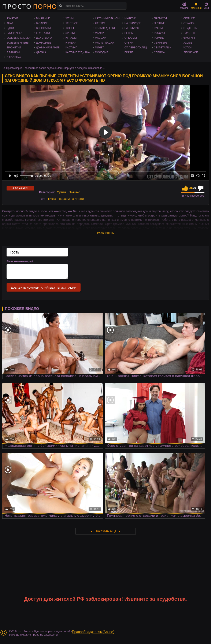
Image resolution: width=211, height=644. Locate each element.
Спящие (189, 18)
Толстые (190, 33)
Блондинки (14, 33)
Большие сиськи (18, 38)
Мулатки (130, 18)
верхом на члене (71, 199)
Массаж (101, 38)
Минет (99, 48)
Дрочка (41, 52)
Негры (129, 33)
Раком (158, 28)
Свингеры (161, 43)
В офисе (42, 23)
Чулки (188, 48)
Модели (184, 6)
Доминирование (48, 48)
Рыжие (159, 38)
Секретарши (163, 48)
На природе (133, 23)
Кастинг (71, 48)
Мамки (100, 33)
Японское (191, 52)
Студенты (190, 28)
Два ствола (44, 38)
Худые (188, 43)
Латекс (100, 23)
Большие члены (18, 43)
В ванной (13, 52)
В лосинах (14, 57)
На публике (133, 28)
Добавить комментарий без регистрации (44, 288)
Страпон (190, 23)
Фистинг (190, 38)
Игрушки (72, 38)
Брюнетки (14, 48)
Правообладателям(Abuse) (93, 632)
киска (52, 199)
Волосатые (44, 28)
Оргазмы (131, 38)
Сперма (159, 52)
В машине (43, 18)
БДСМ (10, 28)
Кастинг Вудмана (78, 52)
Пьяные (159, 23)
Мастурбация (105, 43)
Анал (10, 23)
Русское (160, 33)
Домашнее (43, 43)
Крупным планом (107, 18)
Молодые (102, 52)
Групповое (44, 33)
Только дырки (105, 28)
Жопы (70, 28)
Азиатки (12, 18)
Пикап (129, 52)
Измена (71, 43)
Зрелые (71, 33)
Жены (70, 18)
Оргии (129, 43)
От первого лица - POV (138, 48)
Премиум (160, 18)
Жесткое (72, 23)
